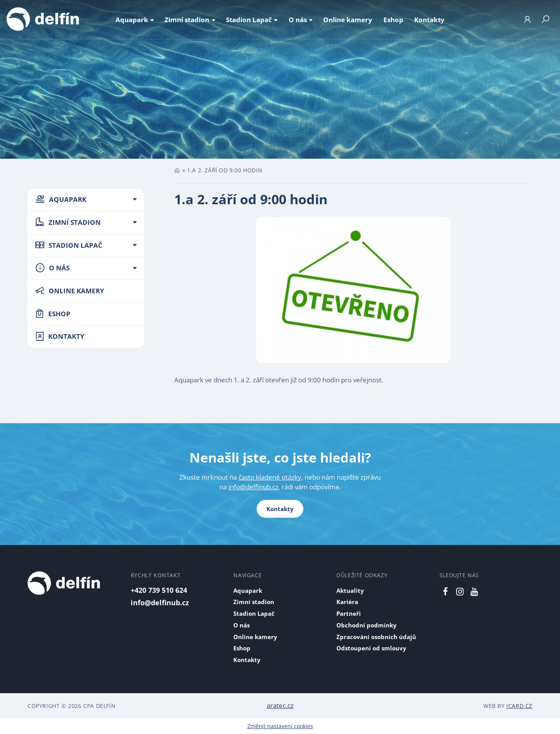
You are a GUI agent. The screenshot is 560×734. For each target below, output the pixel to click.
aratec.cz (280, 705)
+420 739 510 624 (159, 590)
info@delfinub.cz (253, 487)
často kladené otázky (270, 477)
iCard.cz (519, 706)
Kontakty (280, 509)
